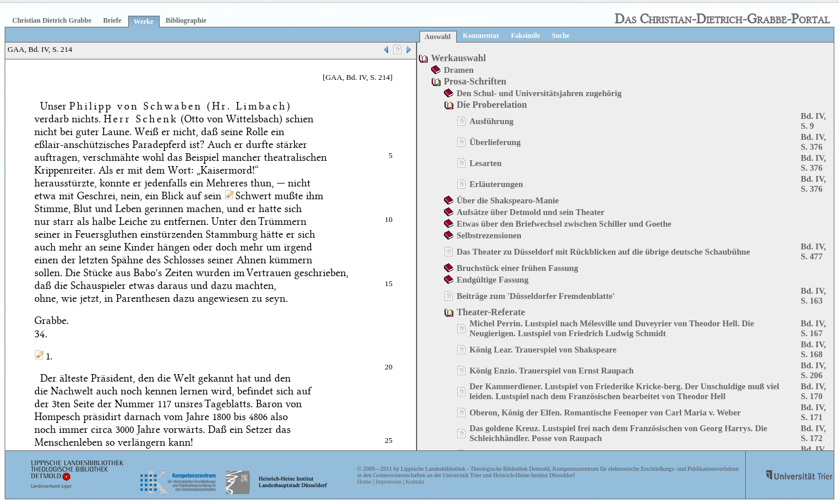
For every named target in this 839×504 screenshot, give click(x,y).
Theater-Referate (491, 312)
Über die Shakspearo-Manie (508, 200)
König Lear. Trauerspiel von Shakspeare (543, 350)
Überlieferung (495, 142)
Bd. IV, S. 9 (813, 121)
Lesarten (486, 163)
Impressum (388, 482)
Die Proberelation (492, 105)
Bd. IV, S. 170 (813, 391)
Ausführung (492, 121)
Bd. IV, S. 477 (813, 251)
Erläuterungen (496, 184)
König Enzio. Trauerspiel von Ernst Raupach (552, 371)
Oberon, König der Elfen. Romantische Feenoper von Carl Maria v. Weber (605, 413)
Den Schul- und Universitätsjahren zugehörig (539, 93)
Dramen (459, 70)
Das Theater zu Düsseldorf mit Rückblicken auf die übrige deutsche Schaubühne (604, 252)
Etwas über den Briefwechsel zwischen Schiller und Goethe (564, 224)
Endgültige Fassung (493, 280)
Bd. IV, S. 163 (813, 296)
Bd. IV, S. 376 (813, 142)
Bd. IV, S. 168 (813, 349)
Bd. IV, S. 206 (813, 370)
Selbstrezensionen (489, 235)
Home (364, 482)
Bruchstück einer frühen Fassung (518, 268)
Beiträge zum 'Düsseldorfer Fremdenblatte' (536, 296)
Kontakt (415, 482)
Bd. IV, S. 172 (813, 433)
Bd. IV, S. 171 (813, 412)
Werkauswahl (459, 58)
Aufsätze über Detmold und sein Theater (531, 212)
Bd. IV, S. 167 (813, 328)
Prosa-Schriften (475, 81)
